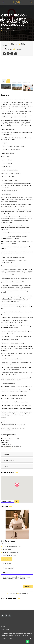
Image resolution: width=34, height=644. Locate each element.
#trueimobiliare (13, 99)
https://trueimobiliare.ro (9, 555)
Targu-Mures (5, 630)
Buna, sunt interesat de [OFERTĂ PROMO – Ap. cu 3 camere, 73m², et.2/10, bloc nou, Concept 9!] (17, 580)
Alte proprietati (7, 559)
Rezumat (7, 454)
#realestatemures (23, 99)
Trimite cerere (28, 586)
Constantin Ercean (9, 541)
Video (6, 466)
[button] (11, 83)
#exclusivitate (5, 99)
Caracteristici (9, 460)
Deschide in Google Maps (9, 448)
